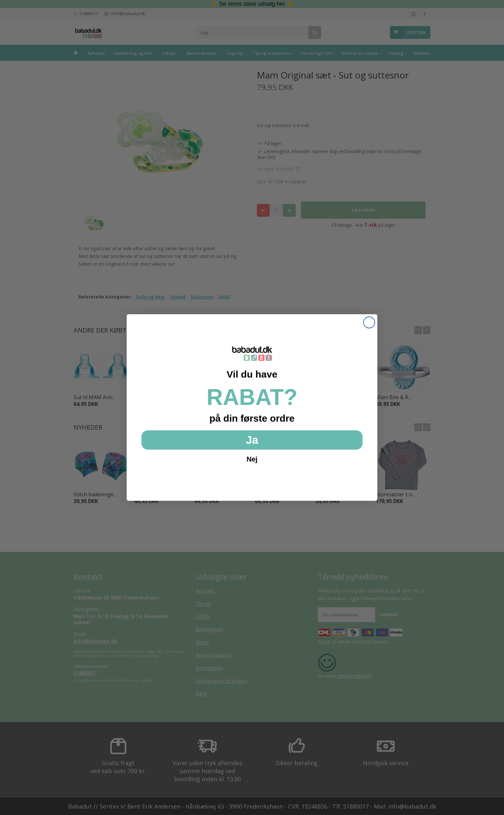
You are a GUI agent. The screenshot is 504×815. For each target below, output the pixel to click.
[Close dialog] (369, 322)
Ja (252, 440)
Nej (252, 459)
